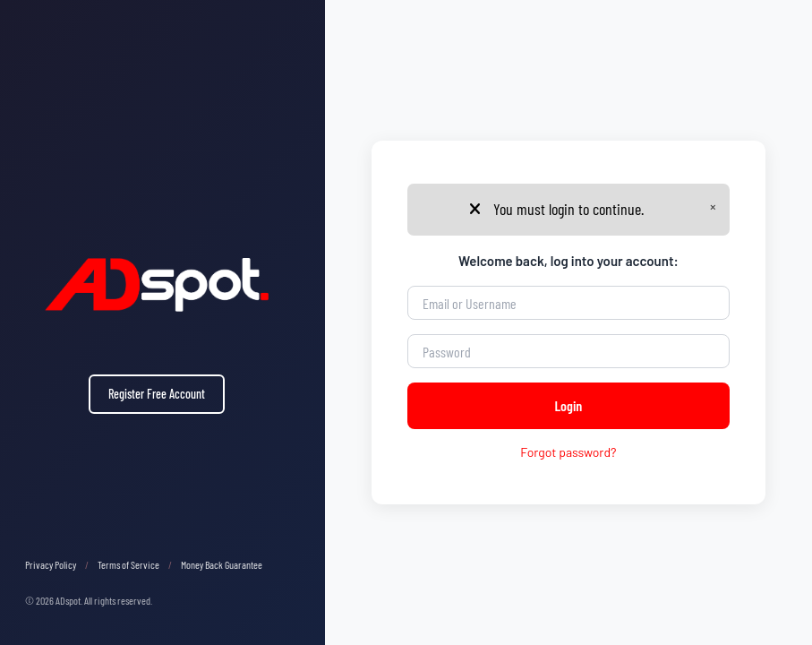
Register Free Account (157, 394)
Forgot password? (568, 452)
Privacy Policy (51, 564)
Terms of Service (128, 564)
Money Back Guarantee (222, 564)
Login (568, 405)
